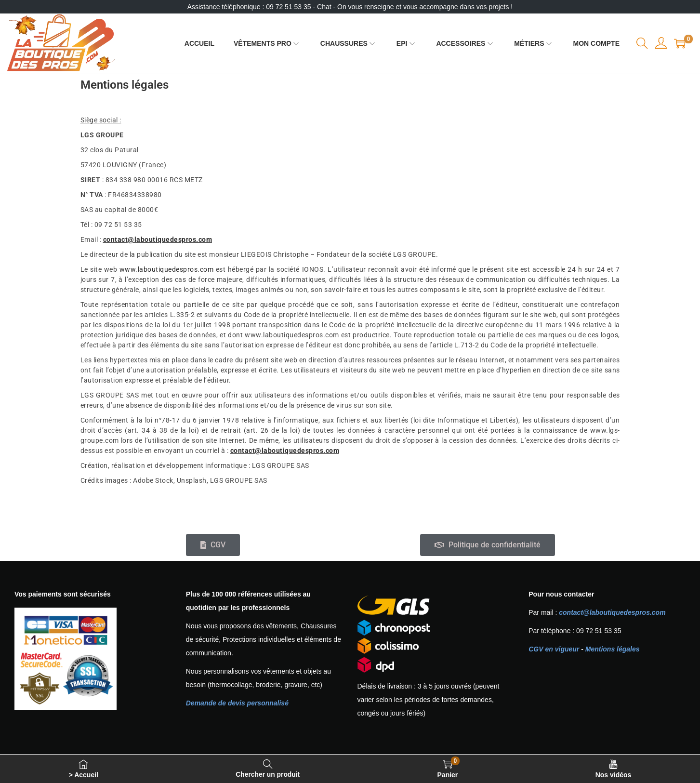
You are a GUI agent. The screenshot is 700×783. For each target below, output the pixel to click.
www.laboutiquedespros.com (167, 269)
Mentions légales (613, 649)
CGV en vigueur (554, 649)
